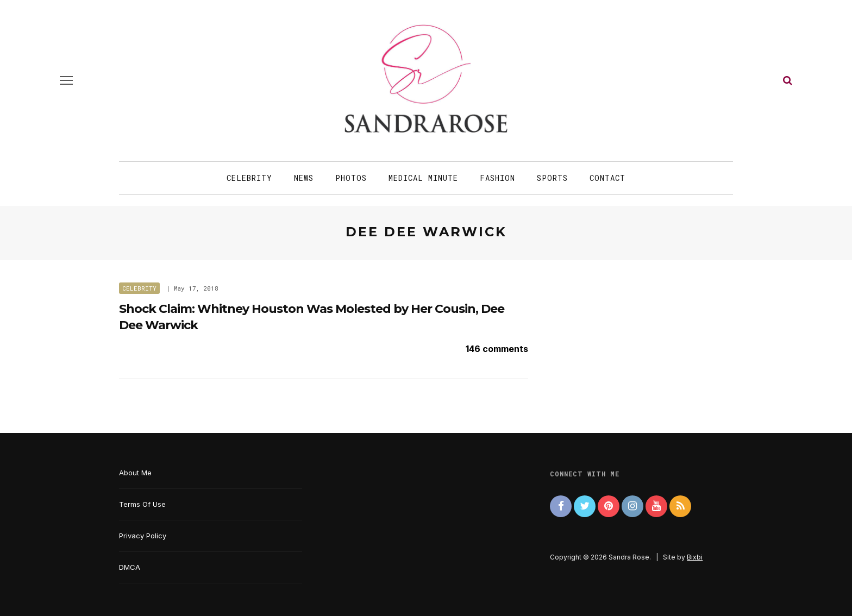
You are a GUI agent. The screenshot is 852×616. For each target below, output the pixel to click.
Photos (351, 178)
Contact (607, 178)
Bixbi (695, 557)
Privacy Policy (143, 536)
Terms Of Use (142, 504)
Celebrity (249, 178)
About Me (135, 473)
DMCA (130, 567)
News (304, 178)
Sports (552, 178)
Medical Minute (423, 178)
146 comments (497, 349)
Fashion (497, 178)
